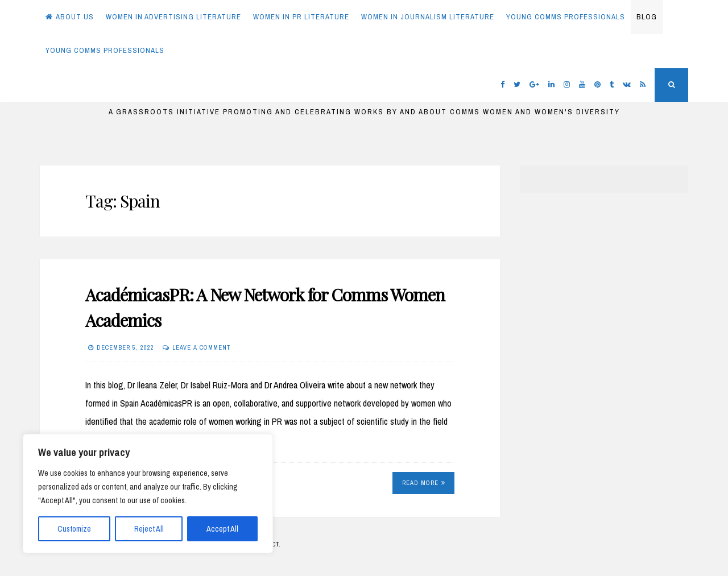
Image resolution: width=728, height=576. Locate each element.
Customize (74, 529)
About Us (70, 17)
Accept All (222, 529)
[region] (148, 494)
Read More (424, 483)
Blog (647, 17)
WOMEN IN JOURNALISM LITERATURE (428, 17)
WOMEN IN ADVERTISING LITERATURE (173, 17)
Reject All (149, 529)
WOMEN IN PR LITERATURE (301, 17)
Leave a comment (201, 347)
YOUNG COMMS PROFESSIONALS (566, 17)
